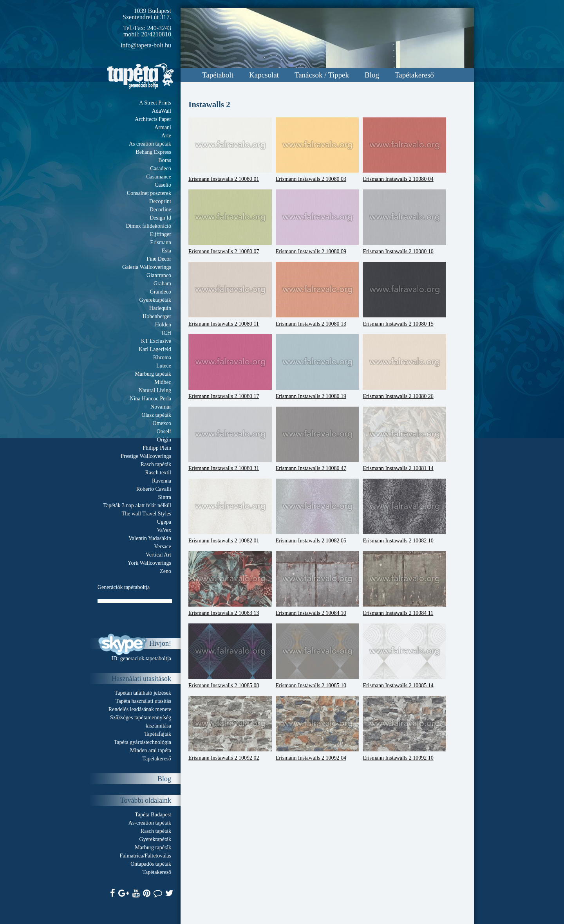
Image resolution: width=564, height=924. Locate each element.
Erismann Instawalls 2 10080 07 (230, 222)
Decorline (160, 210)
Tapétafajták (158, 734)
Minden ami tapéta (151, 750)
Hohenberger (157, 316)
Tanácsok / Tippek (322, 75)
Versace (163, 547)
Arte (166, 136)
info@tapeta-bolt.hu (146, 45)
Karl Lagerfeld (155, 349)
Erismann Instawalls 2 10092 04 (317, 728)
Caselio (163, 185)
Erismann (161, 242)
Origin (164, 440)
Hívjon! (160, 643)
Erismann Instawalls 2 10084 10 (317, 584)
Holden (163, 325)
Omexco (162, 423)
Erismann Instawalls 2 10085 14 (404, 656)
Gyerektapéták (155, 300)
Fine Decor (159, 259)
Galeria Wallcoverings (147, 267)
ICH (166, 333)
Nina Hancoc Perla (150, 399)
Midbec (163, 382)
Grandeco (161, 292)
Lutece (164, 366)
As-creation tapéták (150, 823)
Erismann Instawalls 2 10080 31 (230, 439)
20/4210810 (156, 34)
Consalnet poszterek (149, 193)
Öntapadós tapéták (151, 864)
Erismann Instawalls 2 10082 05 (317, 511)
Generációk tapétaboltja (124, 587)
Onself (164, 431)
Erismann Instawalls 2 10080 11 (230, 294)
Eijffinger (161, 234)
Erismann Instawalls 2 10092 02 (230, 728)
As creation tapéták (150, 144)
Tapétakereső (414, 75)
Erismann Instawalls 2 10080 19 (317, 367)
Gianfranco (159, 275)
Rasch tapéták (156, 464)
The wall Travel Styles (146, 514)
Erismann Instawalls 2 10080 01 (230, 150)
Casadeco (161, 168)
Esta (166, 251)
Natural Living (155, 390)
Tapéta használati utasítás (143, 701)
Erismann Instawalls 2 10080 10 (404, 222)
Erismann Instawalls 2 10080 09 (317, 222)
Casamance (159, 177)
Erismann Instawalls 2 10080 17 (230, 367)
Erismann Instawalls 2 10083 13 (230, 584)
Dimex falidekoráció (149, 226)
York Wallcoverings (149, 563)
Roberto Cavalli (154, 489)
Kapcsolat (264, 75)
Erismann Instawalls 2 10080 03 (317, 150)
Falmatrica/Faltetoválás (146, 856)
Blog (372, 75)
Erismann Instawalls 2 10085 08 (230, 656)
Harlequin (160, 308)
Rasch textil (158, 473)
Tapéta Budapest (153, 815)
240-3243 (159, 28)
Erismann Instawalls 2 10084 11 (404, 584)
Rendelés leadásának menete (140, 709)
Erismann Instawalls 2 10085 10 (317, 656)
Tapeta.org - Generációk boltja (141, 76)
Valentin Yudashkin (150, 538)
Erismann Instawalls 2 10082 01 (230, 511)
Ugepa (164, 522)
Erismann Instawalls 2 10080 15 (404, 294)
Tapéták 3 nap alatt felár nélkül (137, 505)
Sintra (165, 497)
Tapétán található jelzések (143, 693)
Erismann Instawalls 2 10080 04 (404, 150)
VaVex (164, 530)
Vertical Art (158, 555)
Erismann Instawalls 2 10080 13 (317, 294)
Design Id (160, 218)
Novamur (161, 407)
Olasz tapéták (156, 415)
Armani (163, 127)
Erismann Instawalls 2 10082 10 (404, 511)
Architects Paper (153, 119)
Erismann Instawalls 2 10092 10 (404, 728)
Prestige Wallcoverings (146, 456)
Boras (165, 160)
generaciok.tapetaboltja (146, 658)
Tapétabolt (218, 75)
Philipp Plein (157, 448)
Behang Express (153, 152)
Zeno (165, 571)
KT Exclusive (156, 341)
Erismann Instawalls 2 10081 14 (404, 439)
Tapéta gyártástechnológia (143, 742)
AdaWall (162, 111)
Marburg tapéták (153, 374)
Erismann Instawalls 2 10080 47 (317, 439)
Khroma (162, 358)
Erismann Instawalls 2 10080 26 (404, 367)
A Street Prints (155, 103)
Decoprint (160, 201)
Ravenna (162, 481)
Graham (162, 284)
